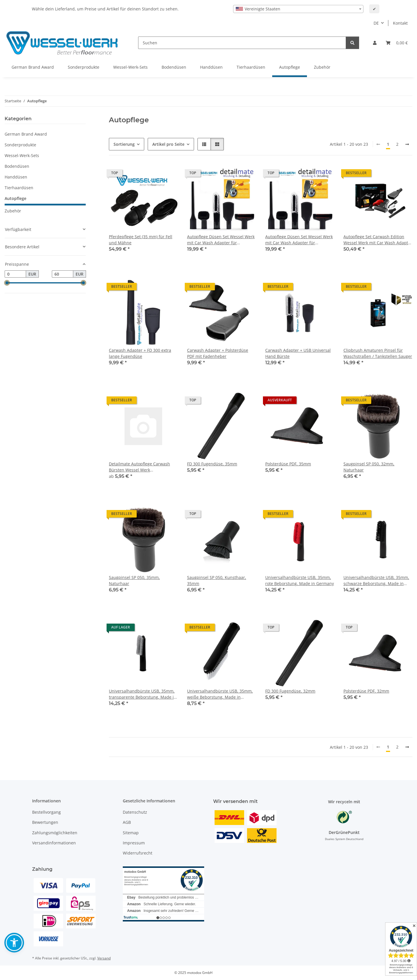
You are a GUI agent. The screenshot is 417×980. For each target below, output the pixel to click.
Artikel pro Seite (168, 144)
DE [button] (376, 23)
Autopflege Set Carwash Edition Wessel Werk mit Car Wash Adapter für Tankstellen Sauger (378, 240)
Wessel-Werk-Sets (22, 155)
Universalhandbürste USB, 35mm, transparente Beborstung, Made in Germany (143, 694)
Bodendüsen (17, 166)
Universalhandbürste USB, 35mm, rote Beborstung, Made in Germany (300, 580)
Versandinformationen (54, 843)
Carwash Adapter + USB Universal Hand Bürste (298, 353)
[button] (375, 43)
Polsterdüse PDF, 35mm (288, 464)
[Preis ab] (15, 274)
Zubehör (13, 211)
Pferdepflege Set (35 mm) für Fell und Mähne (141, 240)
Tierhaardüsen (19, 188)
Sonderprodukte (20, 145)
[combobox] (298, 9)
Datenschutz (135, 812)
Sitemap (131, 833)
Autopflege (15, 198)
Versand (104, 958)
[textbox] (298, 9)
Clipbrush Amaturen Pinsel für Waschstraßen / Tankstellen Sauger (378, 353)
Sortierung (124, 144)
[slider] (7, 283)
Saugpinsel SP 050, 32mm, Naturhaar (369, 467)
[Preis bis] (63, 274)
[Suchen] (242, 43)
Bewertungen (45, 822)
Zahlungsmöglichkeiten (55, 833)
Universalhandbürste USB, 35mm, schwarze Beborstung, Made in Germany (376, 581)
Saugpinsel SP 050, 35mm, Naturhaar (134, 580)
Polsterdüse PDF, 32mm (366, 691)
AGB (127, 822)
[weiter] (407, 144)
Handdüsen (16, 177)
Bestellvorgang (46, 812)
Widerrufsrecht (138, 853)
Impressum (134, 843)
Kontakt (400, 23)
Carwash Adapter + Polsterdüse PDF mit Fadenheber (218, 353)
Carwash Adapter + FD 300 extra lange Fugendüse (140, 353)
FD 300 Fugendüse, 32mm (290, 691)
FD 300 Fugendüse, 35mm (212, 464)
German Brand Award (26, 134)
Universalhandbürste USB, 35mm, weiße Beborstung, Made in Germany (220, 694)
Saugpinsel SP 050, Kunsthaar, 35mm (217, 580)
